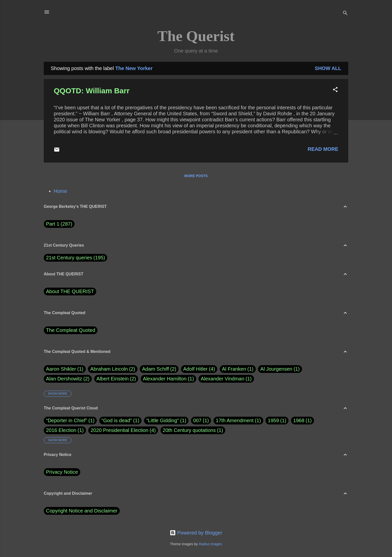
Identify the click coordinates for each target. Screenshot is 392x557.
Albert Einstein (116, 379)
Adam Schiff (159, 369)
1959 (273, 420)
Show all (328, 68)
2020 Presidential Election (119, 430)
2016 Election (61, 430)
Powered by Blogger (196, 533)
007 (197, 420)
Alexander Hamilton (168, 379)
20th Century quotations (189, 430)
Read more (323, 149)
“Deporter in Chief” (67, 420)
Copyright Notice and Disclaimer (82, 511)
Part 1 (59, 224)
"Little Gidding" (163, 420)
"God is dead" (117, 420)
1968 (299, 420)
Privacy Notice (62, 472)
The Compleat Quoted (71, 330)
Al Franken (238, 369)
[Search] (345, 14)
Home (60, 191)
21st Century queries (69, 258)
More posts (196, 176)
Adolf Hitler (199, 369)
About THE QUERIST (70, 291)
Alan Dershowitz (68, 379)
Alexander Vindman (226, 379)
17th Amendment (235, 420)
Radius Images (210, 544)
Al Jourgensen (280, 369)
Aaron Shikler (65, 369)
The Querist (196, 36)
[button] (335, 90)
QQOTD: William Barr (92, 91)
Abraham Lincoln (113, 369)
